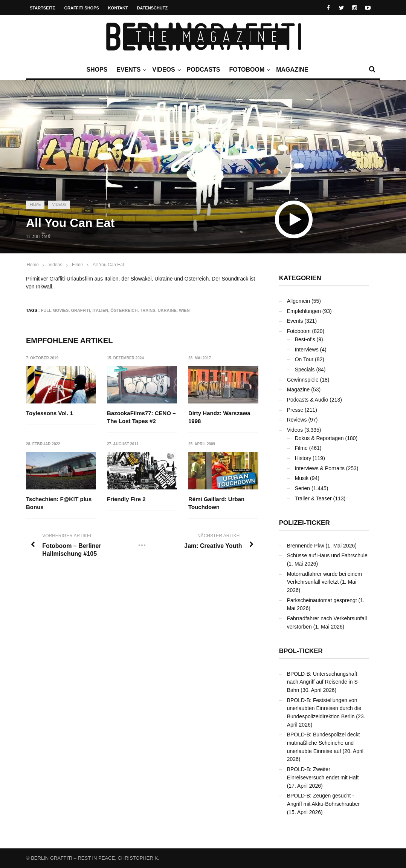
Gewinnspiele (303, 380)
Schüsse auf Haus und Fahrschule (327, 555)
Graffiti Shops (82, 8)
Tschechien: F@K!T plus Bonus (59, 503)
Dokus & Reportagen (319, 438)
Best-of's (305, 339)
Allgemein (298, 301)
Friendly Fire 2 (127, 499)
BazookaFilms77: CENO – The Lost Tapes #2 (142, 417)
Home (33, 265)
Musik (302, 478)
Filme (35, 205)
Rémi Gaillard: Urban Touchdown (216, 503)
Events (130, 70)
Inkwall (44, 287)
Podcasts (204, 70)
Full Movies (55, 310)
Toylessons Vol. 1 (49, 413)
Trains (148, 310)
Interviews (307, 350)
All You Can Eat (108, 265)
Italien (100, 310)
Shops (97, 70)
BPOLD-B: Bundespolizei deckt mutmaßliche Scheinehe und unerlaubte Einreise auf (324, 743)
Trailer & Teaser (313, 498)
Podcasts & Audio (308, 400)
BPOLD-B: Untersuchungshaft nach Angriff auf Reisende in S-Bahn (323, 682)
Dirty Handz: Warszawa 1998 (219, 417)
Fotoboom (249, 70)
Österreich (124, 310)
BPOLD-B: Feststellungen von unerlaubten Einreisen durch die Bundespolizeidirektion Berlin (324, 708)
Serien (302, 488)
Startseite (43, 8)
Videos (165, 70)
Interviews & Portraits (320, 468)
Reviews (297, 420)
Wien (184, 310)
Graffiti (80, 310)
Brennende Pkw (306, 546)
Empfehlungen (304, 311)
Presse (295, 410)
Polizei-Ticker (304, 523)
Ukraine (167, 310)
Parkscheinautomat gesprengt (322, 600)
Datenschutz (153, 8)
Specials (305, 370)
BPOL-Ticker (301, 651)
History (303, 458)
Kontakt (118, 8)
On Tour (304, 359)
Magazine (292, 70)
